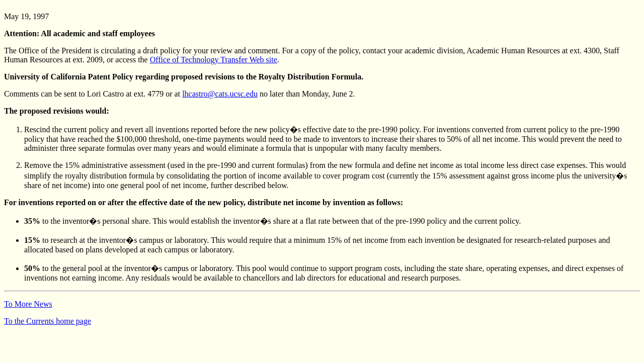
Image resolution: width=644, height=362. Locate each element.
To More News (28, 304)
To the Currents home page (48, 321)
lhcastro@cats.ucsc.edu (220, 94)
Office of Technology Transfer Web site (214, 60)
